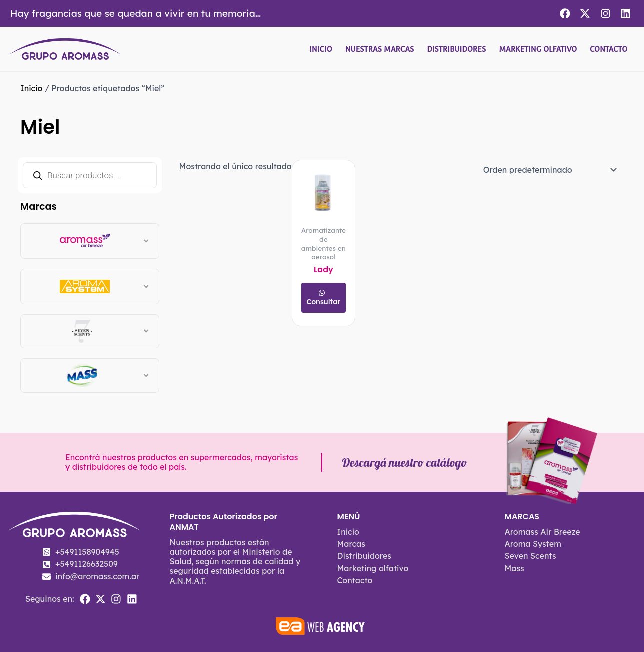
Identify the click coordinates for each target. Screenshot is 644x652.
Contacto (609, 49)
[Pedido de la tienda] (548, 170)
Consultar (323, 302)
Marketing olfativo (538, 49)
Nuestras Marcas (380, 49)
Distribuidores (456, 49)
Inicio (321, 49)
